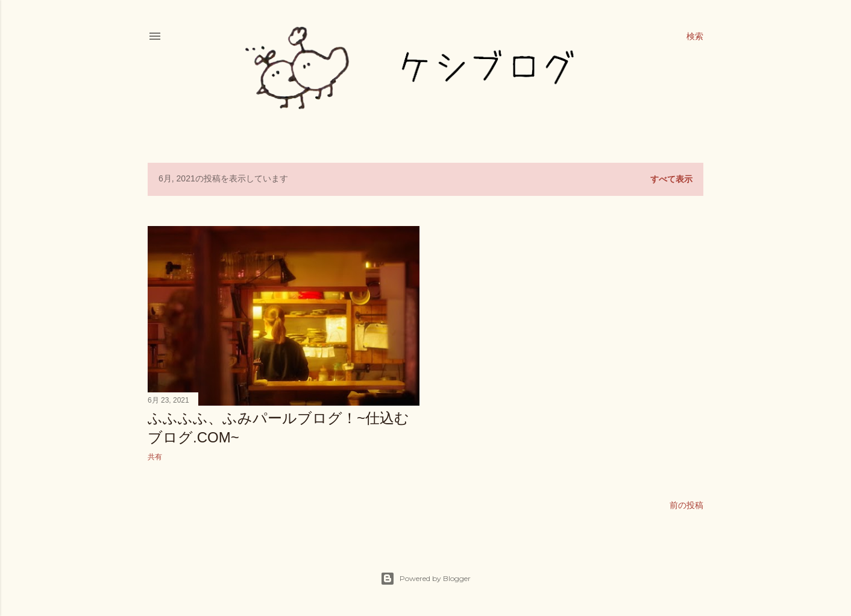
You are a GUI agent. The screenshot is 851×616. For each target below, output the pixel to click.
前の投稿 (686, 505)
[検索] (695, 36)
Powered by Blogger (425, 579)
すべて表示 (671, 179)
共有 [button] (155, 457)
